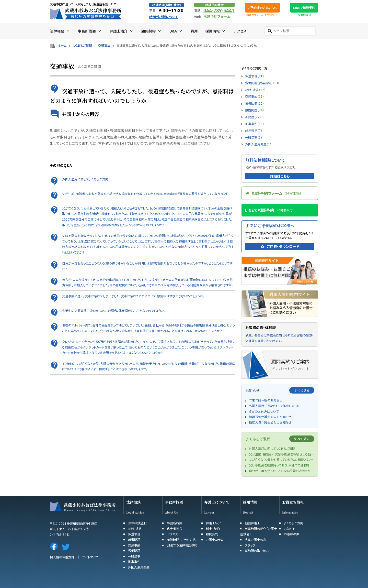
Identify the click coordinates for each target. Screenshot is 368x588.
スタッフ (250, 545)
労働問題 (134, 551)
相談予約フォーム (217, 17)
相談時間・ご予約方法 (181, 540)
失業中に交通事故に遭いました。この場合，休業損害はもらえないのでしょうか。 (114, 311)
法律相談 (133, 502)
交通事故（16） (255, 96)
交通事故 (104, 46)
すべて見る (302, 390)
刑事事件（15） (255, 124)
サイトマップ (90, 557)
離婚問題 (134, 540)
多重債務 (134, 534)
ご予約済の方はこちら (262, 8)
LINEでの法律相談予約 (182, 545)
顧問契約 (212, 534)
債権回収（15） (255, 103)
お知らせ (290, 529)
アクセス (172, 534)
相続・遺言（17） (255, 90)
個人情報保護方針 (62, 557)
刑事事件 (134, 562)
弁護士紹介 (214, 523)
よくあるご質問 (82, 46)
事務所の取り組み (257, 551)
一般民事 (134, 556)
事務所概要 (174, 502)
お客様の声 (292, 534)
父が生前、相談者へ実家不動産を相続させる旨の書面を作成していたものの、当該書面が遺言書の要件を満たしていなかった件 (146, 194)
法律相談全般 (137, 523)
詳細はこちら (280, 176)
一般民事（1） (254, 137)
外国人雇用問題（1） (258, 144)
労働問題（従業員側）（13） (262, 83)
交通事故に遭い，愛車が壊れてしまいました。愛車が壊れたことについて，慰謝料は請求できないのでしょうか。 (133, 296)
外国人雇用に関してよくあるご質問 (85, 179)
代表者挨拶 (175, 529)
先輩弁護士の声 (256, 540)
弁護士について (217, 502)
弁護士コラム (215, 540)
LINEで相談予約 (304, 8)
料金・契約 (213, 529)
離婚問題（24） (255, 110)
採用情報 (250, 502)
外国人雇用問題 (139, 567)
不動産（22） (253, 117)
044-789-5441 (219, 10)
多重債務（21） (255, 76)
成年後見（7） (254, 130)
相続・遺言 (135, 529)
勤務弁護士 (252, 523)
